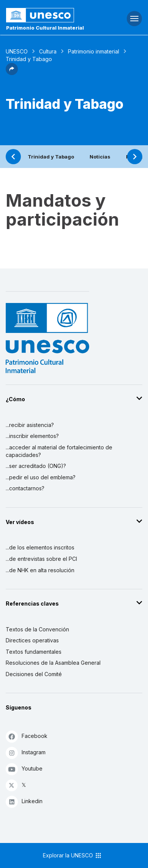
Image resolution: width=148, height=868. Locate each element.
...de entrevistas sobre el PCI (41, 559)
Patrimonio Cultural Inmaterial (45, 28)
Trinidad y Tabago (51, 157)
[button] (12, 73)
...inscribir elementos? (32, 436)
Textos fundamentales (34, 652)
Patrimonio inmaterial (94, 51)
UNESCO (17, 51)
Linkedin (24, 801)
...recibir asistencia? (30, 425)
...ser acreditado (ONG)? (36, 466)
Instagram (26, 753)
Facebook (27, 736)
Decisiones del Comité (34, 674)
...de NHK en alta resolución (40, 570)
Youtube (24, 769)
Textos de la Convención (37, 629)
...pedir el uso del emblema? (41, 477)
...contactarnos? (25, 488)
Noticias (100, 157)
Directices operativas (32, 640)
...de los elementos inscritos (40, 547)
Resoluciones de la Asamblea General (53, 663)
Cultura (48, 51)
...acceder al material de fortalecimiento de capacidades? (59, 451)
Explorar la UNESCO (72, 855)
